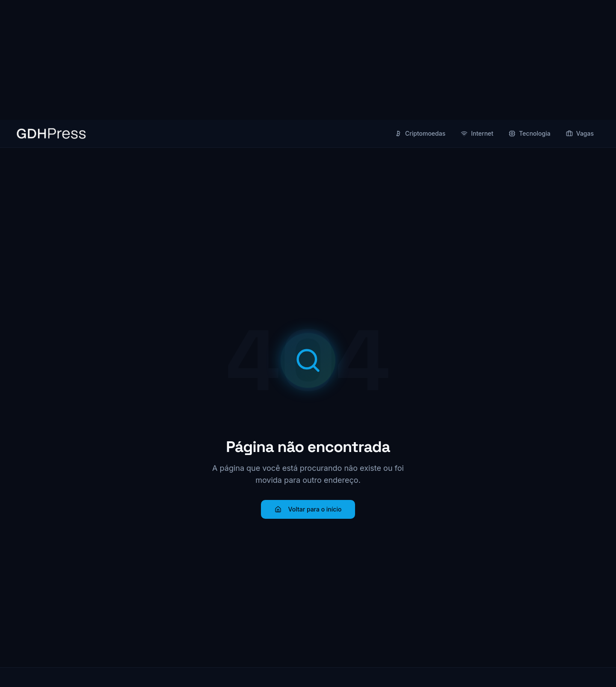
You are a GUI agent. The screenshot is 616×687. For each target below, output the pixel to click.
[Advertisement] (308, 60)
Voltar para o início (308, 509)
